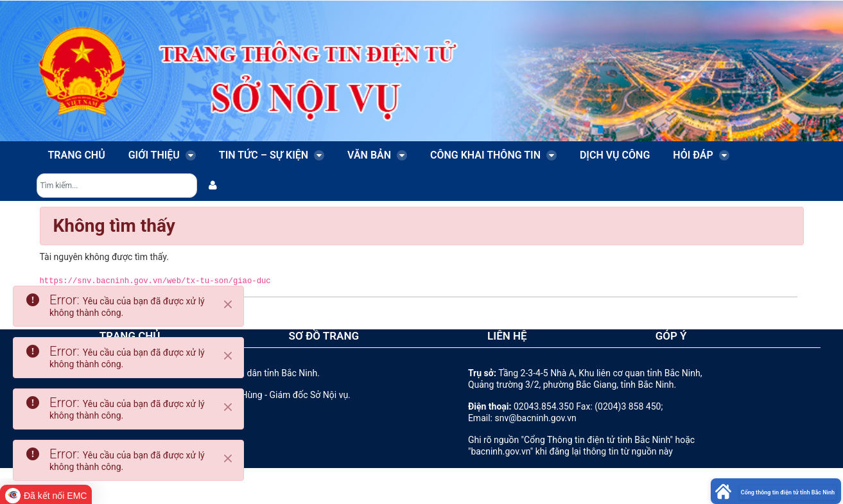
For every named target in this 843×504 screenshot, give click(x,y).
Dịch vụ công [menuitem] (615, 155)
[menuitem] (213, 186)
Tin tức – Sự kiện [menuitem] (272, 155)
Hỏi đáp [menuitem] (701, 155)
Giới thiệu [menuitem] (162, 155)
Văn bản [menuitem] (377, 155)
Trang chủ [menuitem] (77, 155)
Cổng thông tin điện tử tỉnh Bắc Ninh (788, 492)
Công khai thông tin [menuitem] (493, 155)
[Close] (228, 304)
